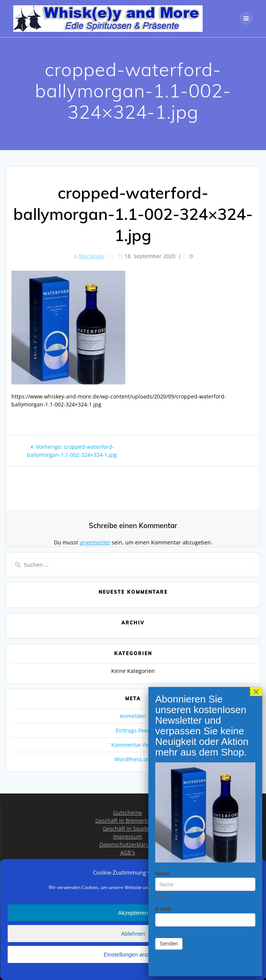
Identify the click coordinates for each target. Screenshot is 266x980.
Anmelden (133, 716)
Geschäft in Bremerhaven (128, 821)
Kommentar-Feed (133, 745)
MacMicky (91, 256)
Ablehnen (133, 934)
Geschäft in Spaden (128, 829)
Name (162, 166)
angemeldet (95, 542)
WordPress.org (133, 759)
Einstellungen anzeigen (133, 954)
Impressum (127, 837)
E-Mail (163, 202)
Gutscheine (127, 813)
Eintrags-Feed (133, 730)
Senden (169, 237)
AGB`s (128, 852)
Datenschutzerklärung (128, 844)
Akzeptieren (133, 913)
